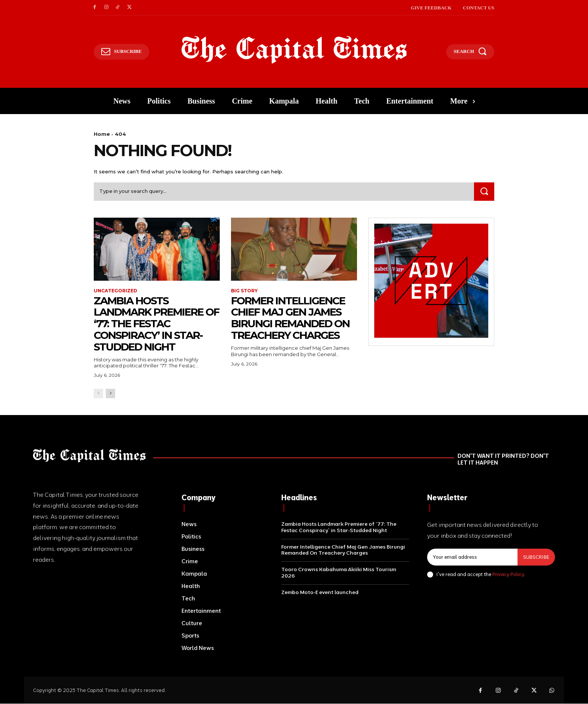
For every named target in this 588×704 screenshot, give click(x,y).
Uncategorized (115, 291)
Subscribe (536, 557)
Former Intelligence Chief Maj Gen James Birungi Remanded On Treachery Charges (291, 318)
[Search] (484, 192)
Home (102, 134)
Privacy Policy (508, 574)
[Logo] (294, 50)
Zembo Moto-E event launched (320, 592)
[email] (472, 557)
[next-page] (110, 393)
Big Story (244, 291)
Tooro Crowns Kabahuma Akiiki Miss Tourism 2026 (339, 572)
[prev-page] (98, 393)
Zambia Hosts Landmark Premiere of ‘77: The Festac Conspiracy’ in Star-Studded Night (149, 324)
